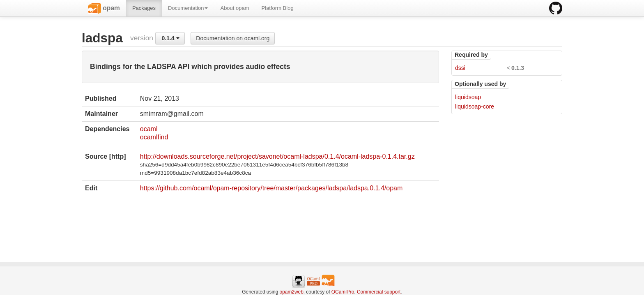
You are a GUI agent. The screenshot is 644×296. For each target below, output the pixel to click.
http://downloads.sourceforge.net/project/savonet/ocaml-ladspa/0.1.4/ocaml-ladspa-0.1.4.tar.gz (277, 156)
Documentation (188, 8)
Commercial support (379, 292)
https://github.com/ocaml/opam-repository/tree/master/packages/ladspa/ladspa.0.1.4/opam (271, 188)
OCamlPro (343, 292)
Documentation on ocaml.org (233, 38)
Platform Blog (278, 8)
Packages (144, 8)
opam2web (292, 292)
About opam (235, 8)
